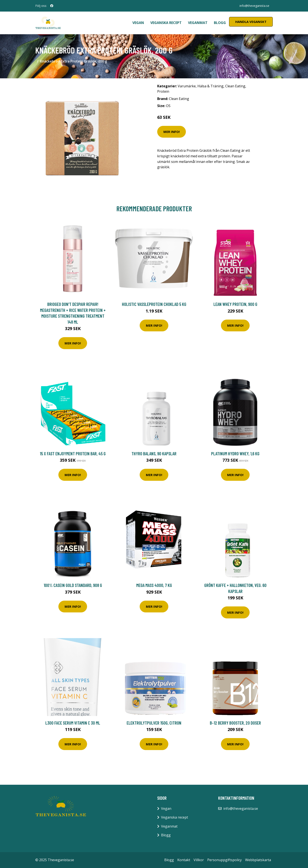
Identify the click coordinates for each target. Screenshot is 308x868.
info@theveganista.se (254, 6)
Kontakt (184, 860)
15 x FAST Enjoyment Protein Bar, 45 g (73, 453)
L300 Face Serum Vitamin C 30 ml (73, 723)
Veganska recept (166, 23)
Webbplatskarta (258, 860)
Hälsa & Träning (210, 86)
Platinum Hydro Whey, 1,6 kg (235, 453)
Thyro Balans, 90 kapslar (154, 453)
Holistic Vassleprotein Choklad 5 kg (154, 304)
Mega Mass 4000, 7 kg (154, 585)
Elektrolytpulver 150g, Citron (154, 723)
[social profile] (52, 6)
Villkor (199, 860)
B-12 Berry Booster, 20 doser (235, 723)
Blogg (220, 23)
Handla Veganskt (251, 22)
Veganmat (198, 23)
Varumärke (187, 86)
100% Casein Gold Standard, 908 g (73, 585)
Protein (163, 91)
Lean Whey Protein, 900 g (235, 304)
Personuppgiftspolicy (224, 860)
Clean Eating (235, 86)
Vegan (138, 23)
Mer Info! (172, 132)
